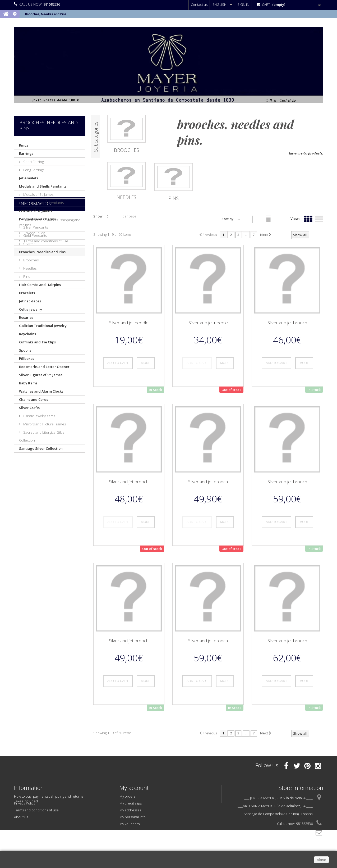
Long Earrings (33, 170)
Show (98, 216)
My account (134, 788)
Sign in (243, 4)
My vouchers (130, 824)
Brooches (31, 260)
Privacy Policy (34, 494)
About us (30, 511)
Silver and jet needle (129, 323)
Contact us (199, 4)
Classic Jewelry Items (39, 416)
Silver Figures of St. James (41, 375)
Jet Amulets (29, 178)
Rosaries (26, 317)
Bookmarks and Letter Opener (44, 367)
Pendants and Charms (37, 219)
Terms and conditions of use (45, 503)
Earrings (26, 153)
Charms (29, 244)
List (319, 218)
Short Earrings (34, 162)
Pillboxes (27, 358)
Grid (308, 218)
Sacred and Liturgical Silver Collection (42, 436)
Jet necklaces (30, 301)
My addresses (130, 810)
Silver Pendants (35, 227)
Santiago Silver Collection (41, 448)
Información (35, 467)
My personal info (133, 817)
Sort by (227, 219)
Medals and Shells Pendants (43, 186)
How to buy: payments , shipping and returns (49, 796)
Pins (26, 276)
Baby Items (28, 383)
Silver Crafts (29, 408)
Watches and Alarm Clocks (41, 391)
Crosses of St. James (35, 211)
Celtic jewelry (31, 309)
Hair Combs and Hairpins (40, 285)
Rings (24, 145)
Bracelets (27, 293)
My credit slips (131, 803)
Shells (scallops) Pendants (43, 203)
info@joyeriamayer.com (294, 833)
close (321, 860)
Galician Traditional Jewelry (43, 326)
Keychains (27, 334)
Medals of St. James (38, 194)
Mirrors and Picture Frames (44, 424)
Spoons (25, 350)
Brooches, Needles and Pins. (43, 252)
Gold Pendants (35, 235)
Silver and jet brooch (287, 323)
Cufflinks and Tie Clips (37, 342)
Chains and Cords (34, 399)
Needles (29, 268)
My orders (127, 796)
